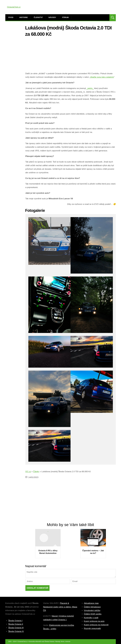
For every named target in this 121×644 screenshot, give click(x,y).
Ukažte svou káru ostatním (102, 77)
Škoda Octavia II (16, 624)
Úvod (11, 17)
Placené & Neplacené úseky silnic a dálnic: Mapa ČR (60, 607)
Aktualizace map (91, 603)
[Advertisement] (71, 55)
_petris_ (90, 88)
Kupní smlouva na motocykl (96, 625)
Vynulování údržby (92, 610)
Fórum (65, 17)
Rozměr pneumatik (92, 628)
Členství (38, 17)
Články (36, 472)
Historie (24, 17)
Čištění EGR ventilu (93, 614)
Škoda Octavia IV (16, 631)
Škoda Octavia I (15, 621)
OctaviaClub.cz (14, 7)
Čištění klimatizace (92, 607)
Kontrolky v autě (91, 618)
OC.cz (28, 472)
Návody (52, 17)
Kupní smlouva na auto (94, 621)
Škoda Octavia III (16, 628)
